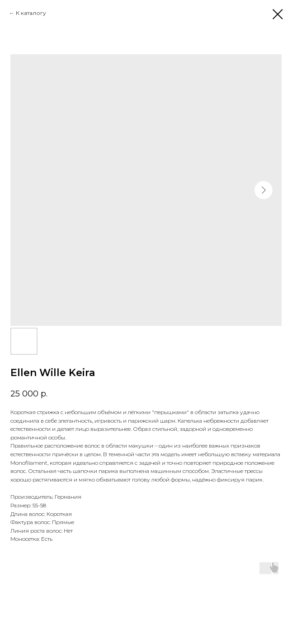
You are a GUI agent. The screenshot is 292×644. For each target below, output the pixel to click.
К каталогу (31, 13)
